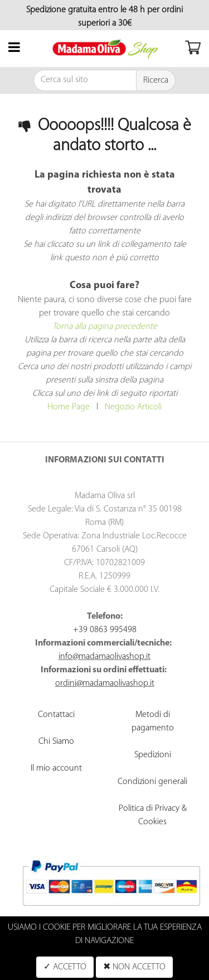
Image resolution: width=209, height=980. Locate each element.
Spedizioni (153, 755)
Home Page (69, 407)
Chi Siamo (56, 742)
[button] (156, 80)
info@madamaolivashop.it (104, 657)
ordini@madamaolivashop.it (105, 683)
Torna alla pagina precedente (105, 327)
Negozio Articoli (133, 407)
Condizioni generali (152, 782)
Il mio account (56, 768)
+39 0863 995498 (105, 630)
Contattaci (56, 715)
